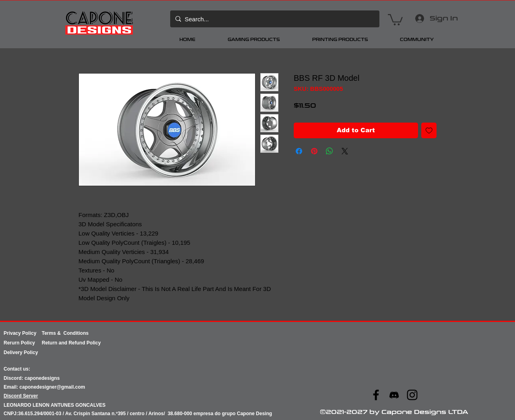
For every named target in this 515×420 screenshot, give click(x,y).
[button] (395, 19)
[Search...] (274, 19)
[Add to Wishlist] (429, 130)
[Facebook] (376, 395)
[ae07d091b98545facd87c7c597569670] (394, 395)
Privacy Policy (23, 333)
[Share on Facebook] (299, 151)
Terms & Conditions (65, 333)
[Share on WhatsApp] (330, 151)
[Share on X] (345, 151)
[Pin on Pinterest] (314, 151)
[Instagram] (412, 395)
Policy (31, 343)
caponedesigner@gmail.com (52, 387)
